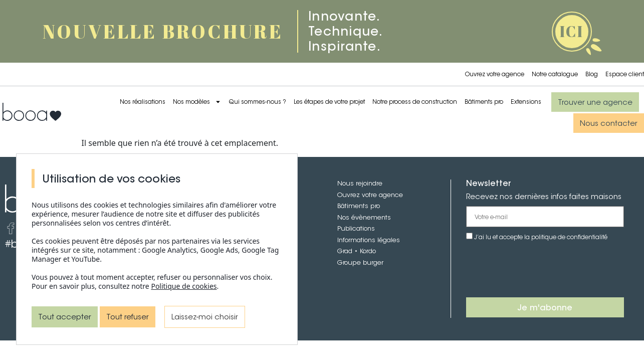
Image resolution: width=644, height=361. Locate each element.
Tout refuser (128, 317)
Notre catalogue (555, 74)
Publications (356, 228)
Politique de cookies (184, 286)
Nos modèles (197, 102)
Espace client (625, 74)
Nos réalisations (143, 102)
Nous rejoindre (360, 183)
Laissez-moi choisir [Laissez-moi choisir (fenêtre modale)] (205, 317)
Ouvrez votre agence (495, 74)
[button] (595, 102)
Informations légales (369, 240)
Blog (592, 74)
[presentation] (542, 270)
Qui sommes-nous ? (257, 102)
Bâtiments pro (484, 102)
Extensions (526, 102)
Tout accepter (65, 317)
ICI (572, 31)
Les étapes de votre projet (329, 102)
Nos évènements (364, 217)
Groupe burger (360, 262)
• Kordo (364, 251)
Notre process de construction (415, 102)
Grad (345, 251)
